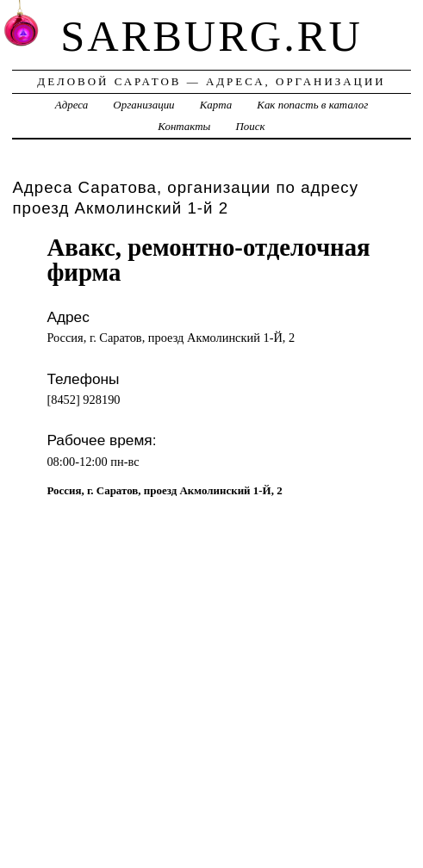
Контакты (184, 126)
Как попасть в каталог (312, 105)
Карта (216, 105)
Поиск (251, 126)
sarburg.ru (211, 36)
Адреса (72, 105)
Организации (143, 105)
